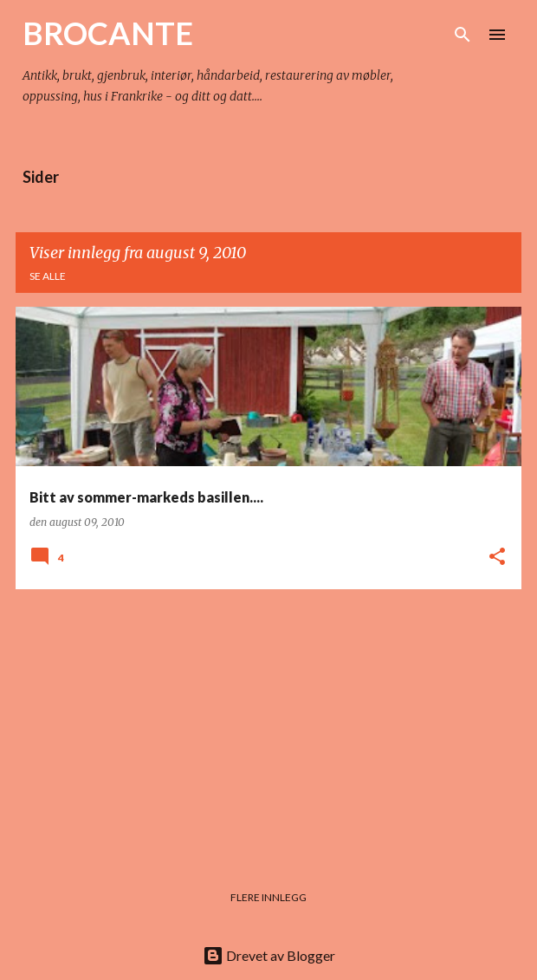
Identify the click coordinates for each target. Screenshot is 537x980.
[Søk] (463, 35)
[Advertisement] (268, 724)
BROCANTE (108, 33)
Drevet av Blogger (269, 955)
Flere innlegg (268, 897)
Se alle (48, 276)
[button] (497, 558)
